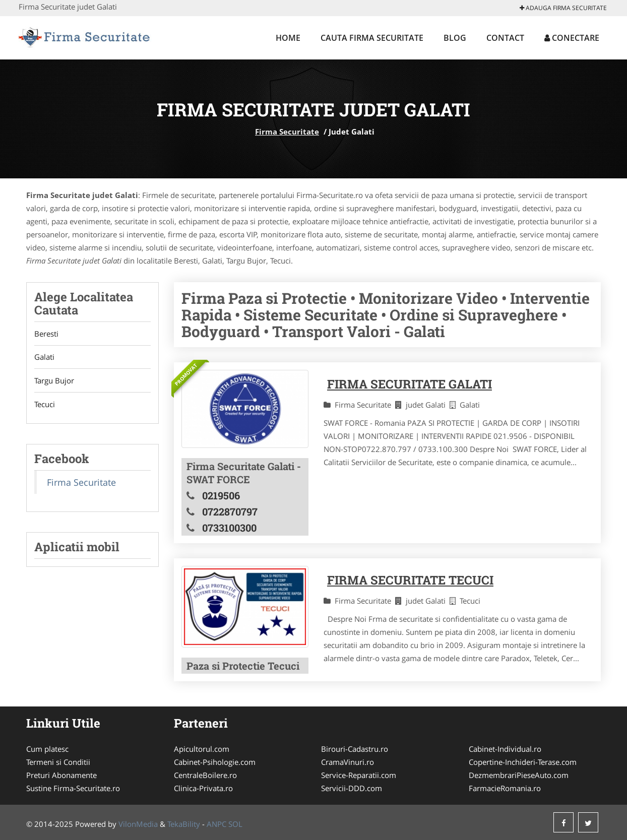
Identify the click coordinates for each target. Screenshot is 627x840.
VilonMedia (138, 824)
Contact (505, 38)
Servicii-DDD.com (352, 788)
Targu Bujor (54, 381)
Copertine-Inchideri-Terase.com (523, 762)
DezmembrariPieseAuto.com (519, 775)
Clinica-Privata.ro (203, 788)
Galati (44, 357)
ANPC (216, 824)
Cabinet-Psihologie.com (215, 762)
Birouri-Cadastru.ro (355, 749)
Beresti (46, 334)
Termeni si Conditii (58, 762)
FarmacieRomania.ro (505, 788)
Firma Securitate (287, 132)
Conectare (572, 38)
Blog (455, 38)
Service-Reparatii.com (359, 775)
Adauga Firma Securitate (563, 8)
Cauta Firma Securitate (372, 38)
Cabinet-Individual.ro (505, 749)
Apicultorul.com (202, 749)
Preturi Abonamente (61, 775)
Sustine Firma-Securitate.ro (73, 788)
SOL (235, 824)
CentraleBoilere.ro (205, 775)
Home (288, 38)
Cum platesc (47, 749)
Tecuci (45, 405)
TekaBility (184, 824)
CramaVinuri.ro (348, 762)
